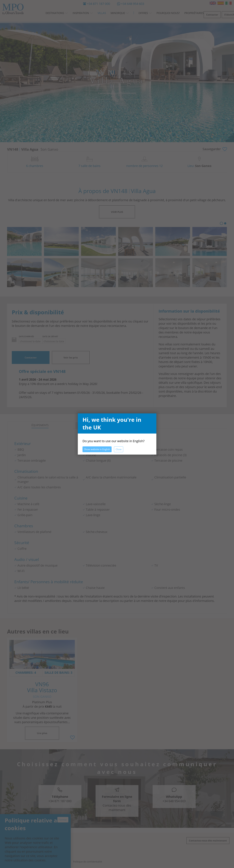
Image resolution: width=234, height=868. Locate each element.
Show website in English (97, 449)
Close (119, 449)
